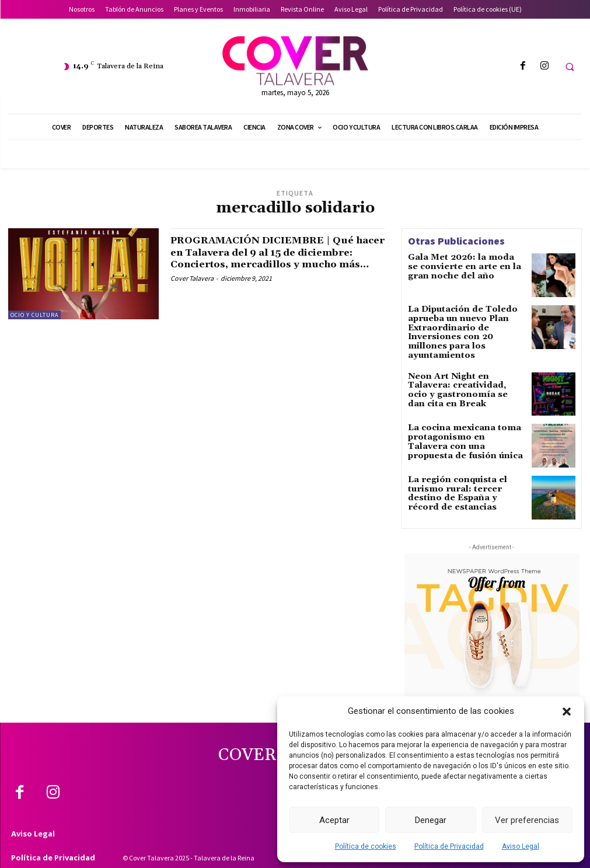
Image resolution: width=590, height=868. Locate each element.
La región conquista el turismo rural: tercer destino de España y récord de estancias (465, 475)
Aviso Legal (521, 846)
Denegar (431, 820)
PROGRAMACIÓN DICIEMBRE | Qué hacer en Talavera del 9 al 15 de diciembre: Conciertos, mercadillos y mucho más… (275, 257)
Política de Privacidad (449, 846)
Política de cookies (366, 846)
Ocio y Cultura (34, 315)
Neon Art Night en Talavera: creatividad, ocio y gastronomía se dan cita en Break (459, 374)
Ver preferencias (527, 820)
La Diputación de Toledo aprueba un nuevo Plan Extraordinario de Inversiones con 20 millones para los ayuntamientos (465, 326)
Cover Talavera (192, 289)
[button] (567, 712)
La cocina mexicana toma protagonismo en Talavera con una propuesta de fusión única (466, 422)
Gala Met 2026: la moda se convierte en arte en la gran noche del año (458, 265)
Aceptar (334, 820)
